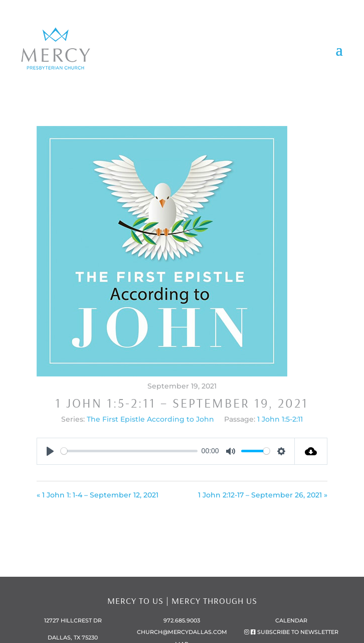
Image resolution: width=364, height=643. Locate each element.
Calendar (291, 620)
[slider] (129, 451)
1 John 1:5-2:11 (280, 419)
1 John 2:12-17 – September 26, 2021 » (263, 495)
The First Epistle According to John (150, 419)
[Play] (50, 451)
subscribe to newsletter (298, 632)
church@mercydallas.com (182, 632)
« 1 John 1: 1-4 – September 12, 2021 (98, 495)
